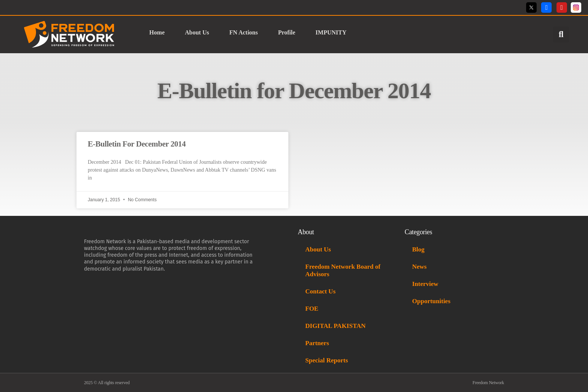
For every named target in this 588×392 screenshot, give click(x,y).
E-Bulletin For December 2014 (137, 144)
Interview (425, 284)
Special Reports (327, 360)
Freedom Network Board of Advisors (343, 270)
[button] (561, 34)
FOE (312, 309)
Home (157, 32)
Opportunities (431, 301)
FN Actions (243, 32)
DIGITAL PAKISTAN (336, 326)
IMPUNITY (331, 32)
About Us (197, 32)
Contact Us (320, 291)
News (419, 267)
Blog (418, 249)
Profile (286, 32)
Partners (317, 343)
